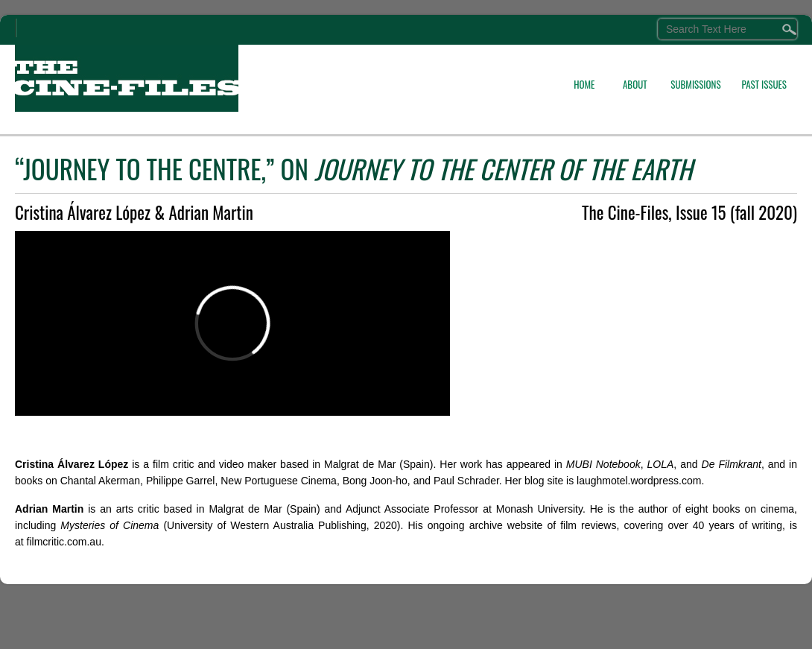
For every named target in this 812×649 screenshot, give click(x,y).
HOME (584, 84)
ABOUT (635, 84)
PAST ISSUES (764, 84)
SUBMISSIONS (695, 84)
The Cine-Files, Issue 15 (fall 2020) (689, 212)
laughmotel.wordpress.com (639, 481)
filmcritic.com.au (64, 542)
